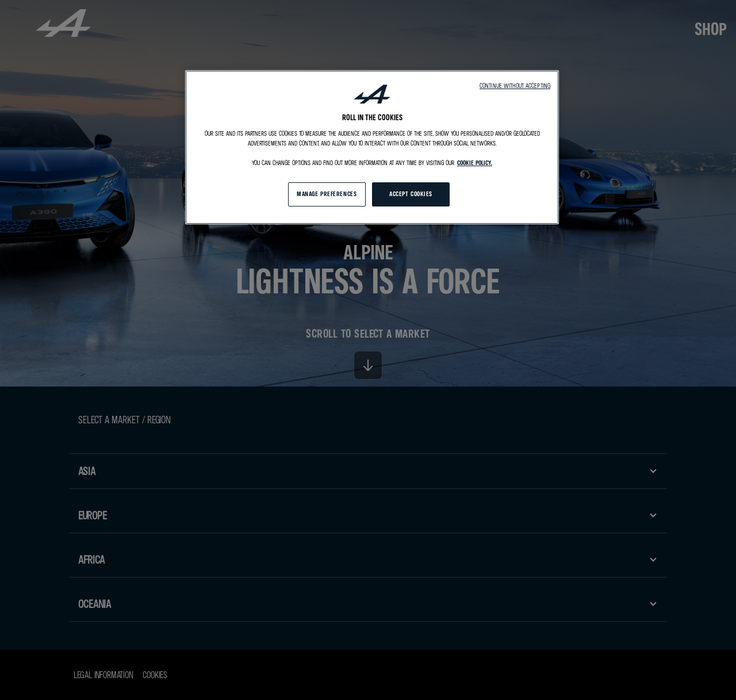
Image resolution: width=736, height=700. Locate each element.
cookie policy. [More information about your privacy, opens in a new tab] (475, 163)
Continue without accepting (515, 86)
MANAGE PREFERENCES (327, 194)
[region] (372, 147)
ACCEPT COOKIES (411, 194)
